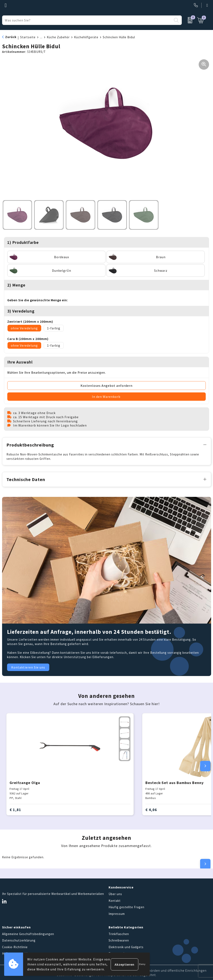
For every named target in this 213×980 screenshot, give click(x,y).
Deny (142, 964)
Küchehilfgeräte (86, 37)
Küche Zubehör (58, 37)
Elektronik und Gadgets (126, 946)
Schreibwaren (119, 940)
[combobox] (87, 20)
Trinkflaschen (119, 933)
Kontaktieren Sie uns (28, 667)
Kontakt (115, 900)
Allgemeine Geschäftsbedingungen (28, 933)
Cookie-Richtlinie (15, 946)
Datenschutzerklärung (19, 940)
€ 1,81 (15, 809)
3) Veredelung (21, 311)
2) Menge (16, 285)
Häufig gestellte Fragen (126, 907)
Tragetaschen (119, 953)
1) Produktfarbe (23, 242)
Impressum (117, 913)
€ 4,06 (151, 809)
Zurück (11, 37)
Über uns (115, 894)
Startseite (28, 37)
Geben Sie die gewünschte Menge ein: (38, 300)
